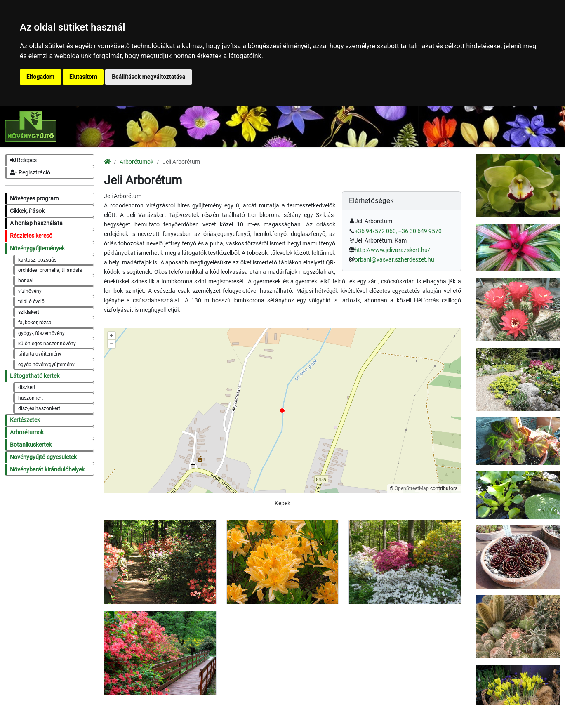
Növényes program (34, 199)
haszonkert (31, 398)
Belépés (23, 160)
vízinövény (30, 291)
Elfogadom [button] (40, 77)
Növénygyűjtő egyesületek (43, 457)
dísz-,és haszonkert (39, 408)
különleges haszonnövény (47, 344)
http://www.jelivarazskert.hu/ (392, 250)
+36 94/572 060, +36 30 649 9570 (398, 231)
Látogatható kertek (35, 376)
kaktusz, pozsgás (37, 260)
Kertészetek (25, 420)
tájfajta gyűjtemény (40, 354)
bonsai (26, 280)
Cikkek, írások (27, 211)
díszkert (27, 387)
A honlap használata (36, 223)
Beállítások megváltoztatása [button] (148, 77)
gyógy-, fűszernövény (41, 333)
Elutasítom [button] (83, 77)
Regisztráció (30, 173)
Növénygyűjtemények (37, 249)
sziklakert (29, 312)
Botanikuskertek (31, 445)
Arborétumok (27, 432)
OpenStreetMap (412, 488)
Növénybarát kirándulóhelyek (47, 470)
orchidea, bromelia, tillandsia (50, 270)
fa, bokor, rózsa (35, 323)
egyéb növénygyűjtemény (46, 365)
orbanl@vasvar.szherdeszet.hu (394, 260)
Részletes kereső (31, 236)
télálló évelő (31, 302)
